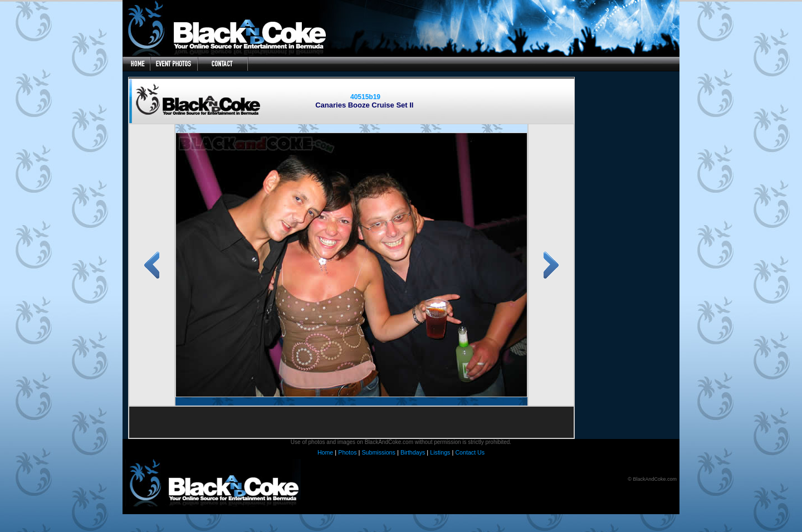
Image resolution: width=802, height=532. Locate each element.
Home (325, 452)
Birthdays (413, 452)
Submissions (378, 452)
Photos (347, 452)
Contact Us (470, 452)
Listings (440, 452)
